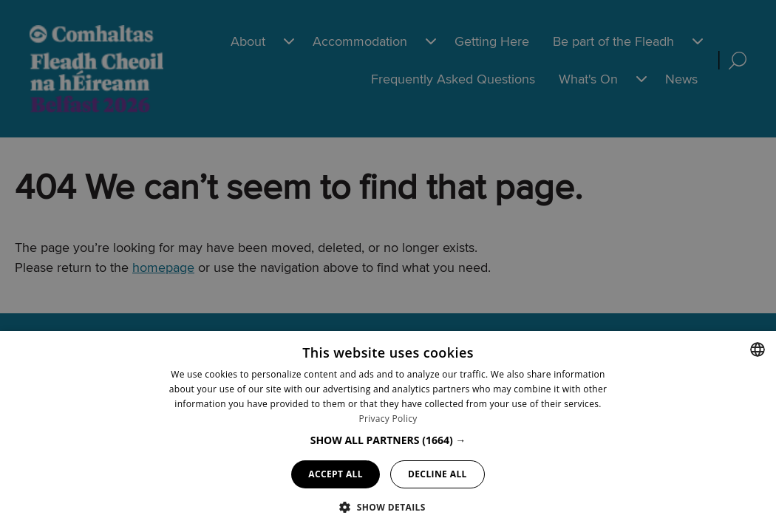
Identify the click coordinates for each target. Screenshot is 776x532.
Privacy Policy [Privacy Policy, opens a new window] (388, 419)
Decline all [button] (438, 474)
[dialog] (388, 432)
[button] (388, 440)
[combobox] (758, 349)
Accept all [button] (336, 474)
